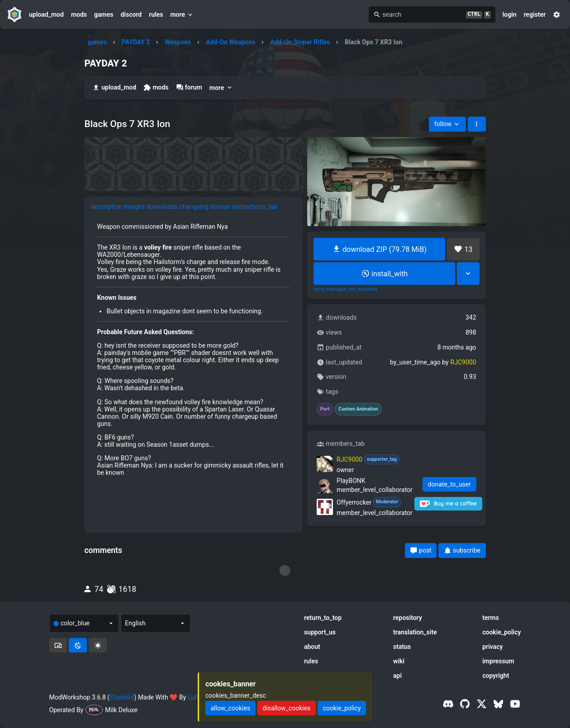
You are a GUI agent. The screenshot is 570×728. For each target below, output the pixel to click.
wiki (399, 661)
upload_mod (46, 14)
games (104, 14)
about (312, 647)
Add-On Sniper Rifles (300, 42)
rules (156, 14)
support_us (320, 632)
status (402, 647)
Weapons (178, 42)
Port (325, 409)
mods (79, 14)
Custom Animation (358, 409)
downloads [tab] (162, 207)
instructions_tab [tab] (255, 207)
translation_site (415, 632)
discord (131, 14)
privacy (492, 647)
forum (189, 87)
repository (408, 618)
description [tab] (106, 207)
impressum (498, 661)
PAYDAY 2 (136, 42)
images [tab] (134, 207)
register (535, 14)
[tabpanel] (193, 350)
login (510, 14)
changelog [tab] (194, 207)
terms (491, 618)
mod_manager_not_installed (345, 289)
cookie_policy (501, 632)
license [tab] (220, 207)
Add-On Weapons (231, 42)
